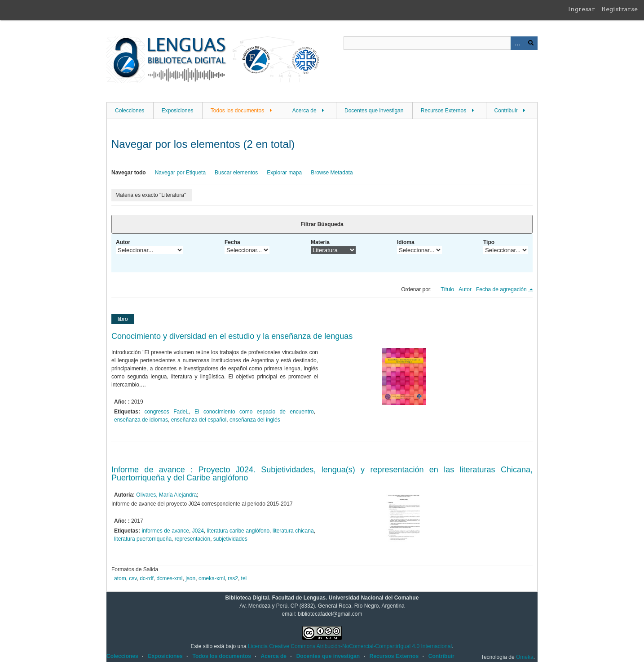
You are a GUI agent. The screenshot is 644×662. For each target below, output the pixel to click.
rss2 (233, 578)
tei (244, 578)
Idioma (406, 242)
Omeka (525, 657)
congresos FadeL (166, 412)
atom (120, 578)
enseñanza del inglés (255, 420)
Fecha (232, 242)
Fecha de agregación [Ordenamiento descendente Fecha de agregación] (502, 289)
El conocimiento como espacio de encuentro (254, 412)
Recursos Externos (443, 111)
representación (192, 539)
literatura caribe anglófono (238, 531)
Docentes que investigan (374, 111)
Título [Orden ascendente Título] (447, 289)
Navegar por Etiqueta (180, 173)
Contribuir (506, 111)
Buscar (531, 43)
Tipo (489, 242)
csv (133, 578)
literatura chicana (293, 531)
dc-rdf (147, 578)
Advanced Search (517, 43)
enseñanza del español (199, 420)
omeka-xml (212, 578)
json (190, 578)
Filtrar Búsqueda (322, 224)
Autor (123, 242)
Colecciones (130, 111)
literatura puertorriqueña (143, 539)
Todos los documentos (237, 111)
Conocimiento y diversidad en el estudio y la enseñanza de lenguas (232, 336)
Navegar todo (129, 173)
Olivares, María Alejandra (166, 495)
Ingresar (582, 9)
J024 (198, 531)
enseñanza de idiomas (141, 420)
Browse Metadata (332, 173)
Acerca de (304, 111)
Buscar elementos (236, 173)
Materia (320, 242)
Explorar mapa (284, 173)
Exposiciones (178, 111)
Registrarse (620, 9)
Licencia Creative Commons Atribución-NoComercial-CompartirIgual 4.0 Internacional (350, 646)
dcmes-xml (170, 578)
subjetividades (230, 539)
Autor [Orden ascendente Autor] (465, 289)
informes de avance (165, 531)
